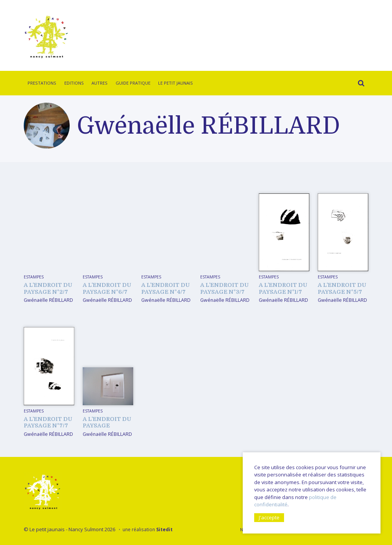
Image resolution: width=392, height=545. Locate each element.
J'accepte (269, 517)
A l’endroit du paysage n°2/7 (48, 288)
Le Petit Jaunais (176, 83)
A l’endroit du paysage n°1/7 (283, 288)
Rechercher (359, 84)
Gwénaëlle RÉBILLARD (48, 300)
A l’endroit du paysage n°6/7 (107, 288)
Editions (74, 83)
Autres (100, 83)
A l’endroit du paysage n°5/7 (342, 288)
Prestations (42, 83)
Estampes (34, 277)
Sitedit (164, 529)
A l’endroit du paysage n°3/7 (225, 288)
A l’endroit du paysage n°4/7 (166, 288)
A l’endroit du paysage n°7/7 (48, 422)
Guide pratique (133, 83)
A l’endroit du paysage (107, 422)
